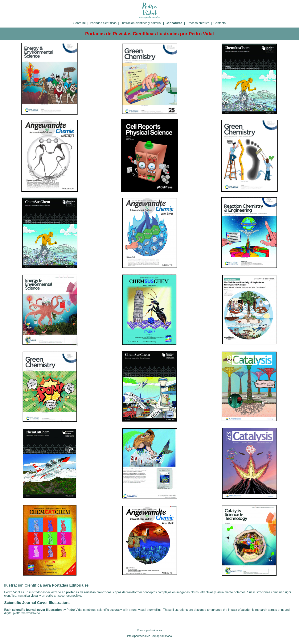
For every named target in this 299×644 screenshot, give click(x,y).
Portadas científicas (103, 23)
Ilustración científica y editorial (141, 23)
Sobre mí (80, 23)
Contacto (219, 23)
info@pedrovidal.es (139, 636)
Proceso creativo (198, 23)
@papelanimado (162, 636)
